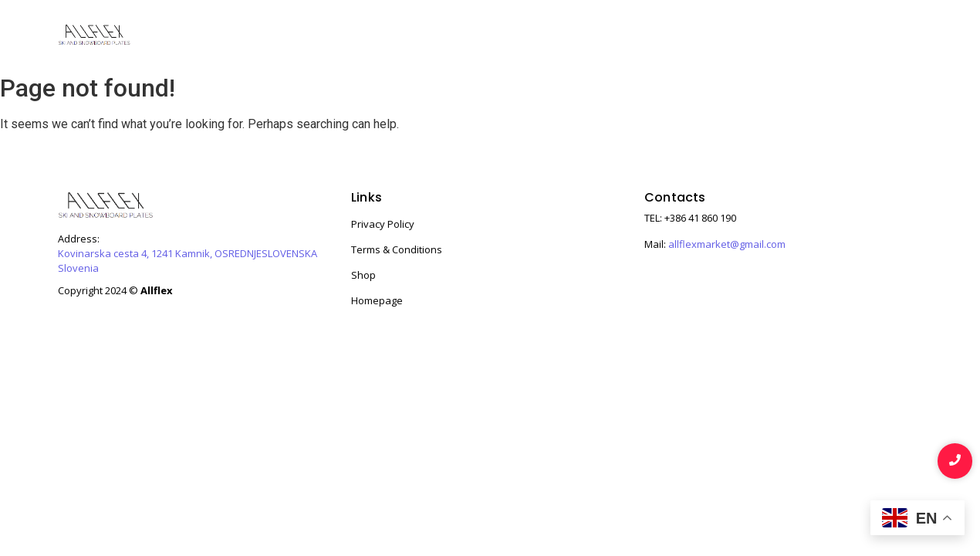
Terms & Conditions (397, 249)
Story (764, 37)
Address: (79, 239)
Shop (645, 37)
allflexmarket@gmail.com (727, 244)
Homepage (377, 300)
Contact (892, 37)
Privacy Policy (383, 224)
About (704, 37)
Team (823, 37)
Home (586, 37)
